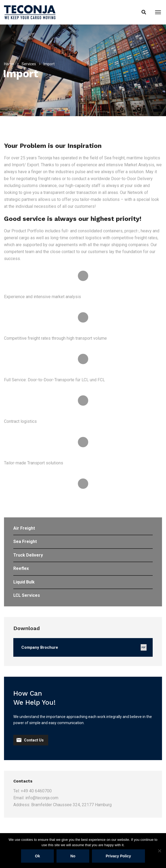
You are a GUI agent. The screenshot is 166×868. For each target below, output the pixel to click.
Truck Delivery (28, 555)
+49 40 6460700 (36, 791)
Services (29, 64)
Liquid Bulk (24, 582)
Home (9, 64)
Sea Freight (25, 542)
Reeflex (21, 568)
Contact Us (30, 740)
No (73, 856)
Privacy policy (118, 856)
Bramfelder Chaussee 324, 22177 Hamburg (71, 805)
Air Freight (24, 528)
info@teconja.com (42, 798)
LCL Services (27, 595)
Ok (37, 856)
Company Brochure (40, 647)
